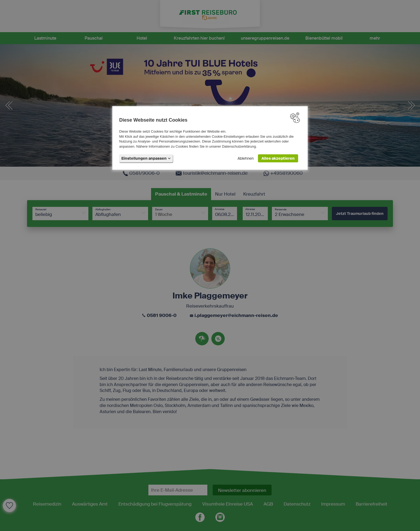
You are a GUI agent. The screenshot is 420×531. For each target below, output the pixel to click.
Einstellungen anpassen (146, 159)
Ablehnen (246, 159)
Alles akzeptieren (278, 159)
